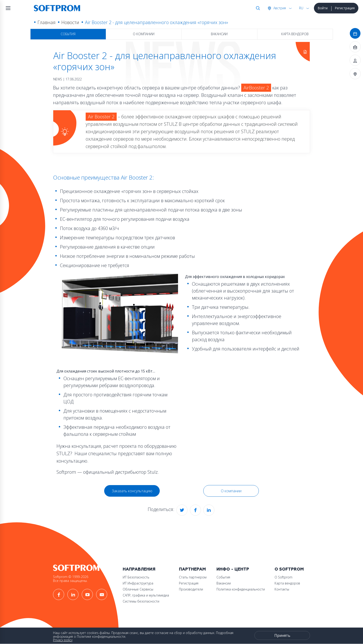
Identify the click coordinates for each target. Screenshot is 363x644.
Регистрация (345, 8)
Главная (47, 22)
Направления (139, 569)
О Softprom (289, 569)
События (68, 34)
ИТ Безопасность (136, 577)
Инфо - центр (233, 569)
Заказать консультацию (132, 491)
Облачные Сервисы (138, 589)
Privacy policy (63, 640)
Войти (323, 8)
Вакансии (219, 34)
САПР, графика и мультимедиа (146, 595)
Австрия (279, 8)
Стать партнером (193, 577)
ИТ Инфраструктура (138, 583)
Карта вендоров (295, 34)
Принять (282, 635)
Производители (191, 589)
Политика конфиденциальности (241, 589)
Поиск (257, 8)
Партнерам (192, 569)
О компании (144, 34)
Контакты (282, 589)
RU (301, 8)
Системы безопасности (141, 601)
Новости (70, 22)
